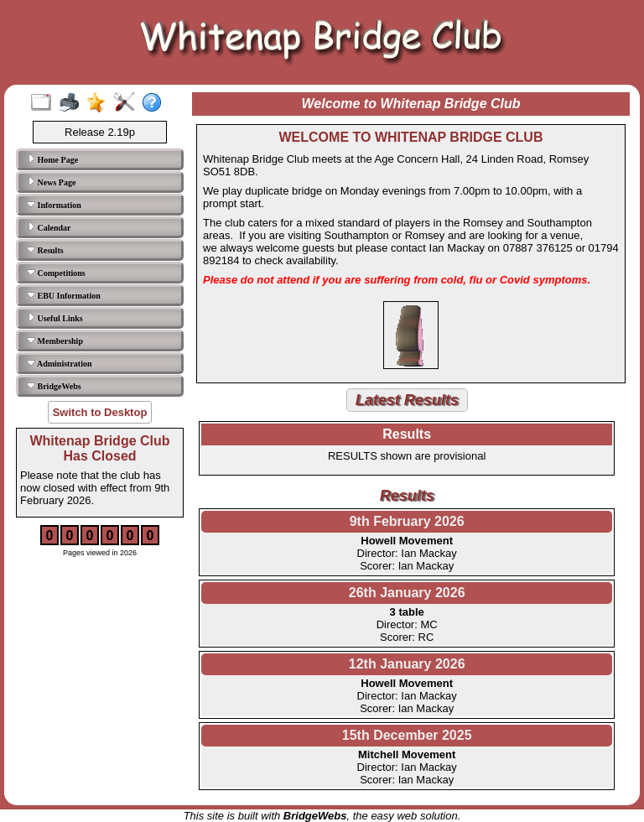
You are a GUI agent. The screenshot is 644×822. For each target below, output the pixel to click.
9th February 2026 (407, 521)
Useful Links (55, 318)
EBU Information (64, 295)
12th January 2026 (407, 664)
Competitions (56, 273)
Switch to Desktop (100, 412)
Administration (60, 363)
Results (45, 250)
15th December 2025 (407, 735)
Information (54, 205)
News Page (51, 182)
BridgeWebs (54, 386)
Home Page (52, 159)
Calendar (49, 227)
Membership (55, 341)
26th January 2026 (407, 593)
